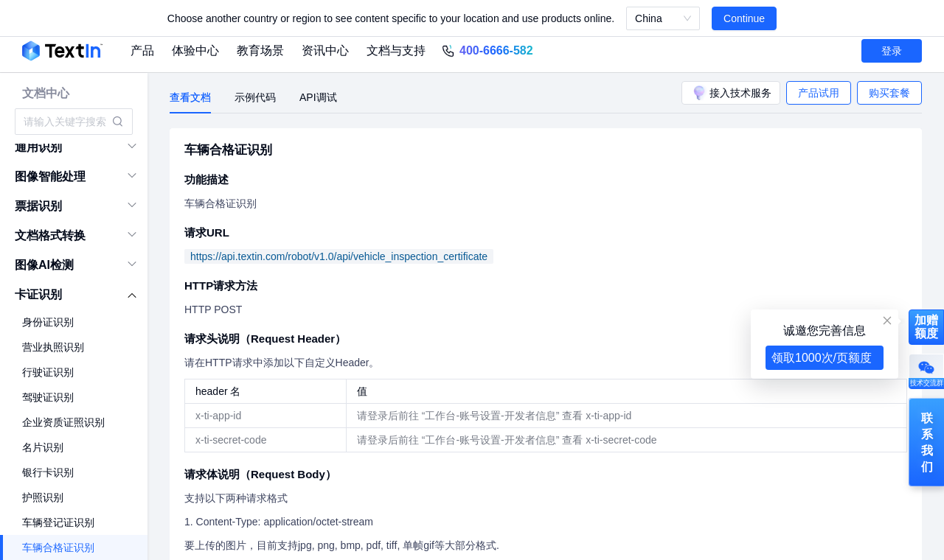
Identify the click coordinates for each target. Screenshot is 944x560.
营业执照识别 (53, 347)
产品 (142, 50)
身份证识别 (48, 322)
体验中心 (195, 50)
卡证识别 (38, 294)
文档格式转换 (50, 235)
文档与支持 (396, 50)
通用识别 (38, 147)
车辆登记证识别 (58, 522)
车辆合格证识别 (58, 547)
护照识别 (43, 497)
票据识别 (38, 206)
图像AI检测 (44, 265)
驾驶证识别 (48, 397)
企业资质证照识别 (63, 422)
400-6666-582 (496, 50)
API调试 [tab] (318, 97)
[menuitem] (74, 147)
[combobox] (66, 122)
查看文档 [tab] (190, 97)
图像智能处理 (50, 176)
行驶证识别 (48, 372)
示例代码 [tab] (255, 97)
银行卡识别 (48, 472)
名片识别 (43, 447)
